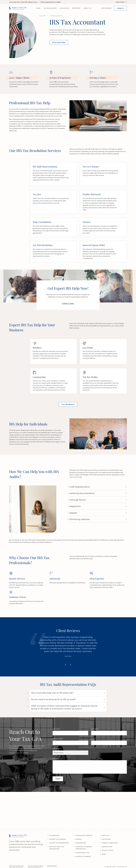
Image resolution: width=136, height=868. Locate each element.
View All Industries (68, 404)
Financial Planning (85, 856)
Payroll (80, 839)
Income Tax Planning (59, 839)
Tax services (56, 835)
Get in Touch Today (59, 42)
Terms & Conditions (111, 843)
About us (107, 835)
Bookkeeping (83, 843)
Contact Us (120, 8)
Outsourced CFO (84, 853)
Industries (108, 839)
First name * (57, 731)
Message (55, 760)
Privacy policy (109, 850)
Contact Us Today (68, 305)
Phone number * (58, 740)
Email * (93, 740)
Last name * (95, 731)
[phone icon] (106, 8)
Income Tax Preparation (61, 843)
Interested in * (57, 750)
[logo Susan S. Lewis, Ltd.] (18, 8)
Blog (106, 854)
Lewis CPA (43, 16)
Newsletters (109, 847)
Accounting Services (86, 835)
